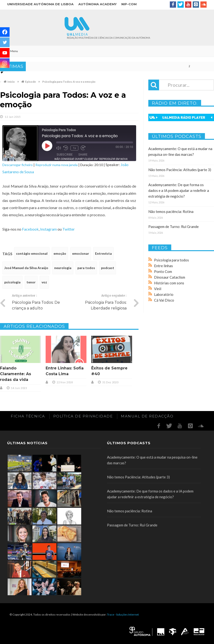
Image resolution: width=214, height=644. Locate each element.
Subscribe (65, 154)
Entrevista (103, 253)
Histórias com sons (169, 283)
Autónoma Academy (97, 4)
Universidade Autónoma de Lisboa (40, 4)
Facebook (30, 229)
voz (44, 282)
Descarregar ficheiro (18, 165)
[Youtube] (5, 53)
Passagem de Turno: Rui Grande (174, 227)
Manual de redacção (147, 416)
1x (74, 148)
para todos (86, 268)
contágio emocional (32, 253)
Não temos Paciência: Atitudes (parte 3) (180, 170)
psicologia (12, 282)
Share (83, 154)
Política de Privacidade (83, 416)
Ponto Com (163, 271)
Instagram (48, 229)
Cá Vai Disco (164, 300)
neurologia (63, 268)
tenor (31, 282)
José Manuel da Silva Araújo (26, 268)
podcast (108, 268)
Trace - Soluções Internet (123, 614)
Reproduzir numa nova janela (56, 165)
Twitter (69, 229)
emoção (60, 253)
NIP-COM (129, 4)
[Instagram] (5, 63)
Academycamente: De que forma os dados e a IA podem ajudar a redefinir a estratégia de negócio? (179, 190)
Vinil (158, 289)
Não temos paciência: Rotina (171, 211)
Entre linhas (163, 266)
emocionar (81, 253)
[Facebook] (5, 32)
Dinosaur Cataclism (170, 277)
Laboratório (164, 294)
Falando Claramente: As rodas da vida (16, 374)
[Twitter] (5, 42)
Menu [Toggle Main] (11, 51)
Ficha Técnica (28, 416)
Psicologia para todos (171, 260)
